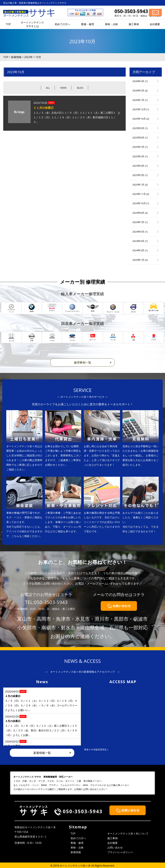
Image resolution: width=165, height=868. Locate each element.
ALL (48, 88)
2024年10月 (139, 203)
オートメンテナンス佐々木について (128, 834)
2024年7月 (138, 222)
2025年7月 (138, 147)
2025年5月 (138, 156)
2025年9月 (138, 128)
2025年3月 (138, 175)
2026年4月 (138, 81)
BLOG (80, 88)
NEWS (63, 88)
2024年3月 (138, 250)
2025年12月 (139, 109)
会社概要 (112, 843)
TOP (73, 834)
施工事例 (112, 838)
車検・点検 (77, 848)
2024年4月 (138, 241)
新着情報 (76, 852)
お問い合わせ (115, 848)
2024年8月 (138, 213)
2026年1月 (138, 100)
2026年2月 (138, 90)
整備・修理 (77, 843)
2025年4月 (138, 166)
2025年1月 (138, 185)
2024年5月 (138, 232)
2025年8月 (138, 137)
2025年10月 (139, 119)
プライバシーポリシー (120, 852)
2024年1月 (138, 260)
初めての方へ (78, 838)
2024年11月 (139, 194)
